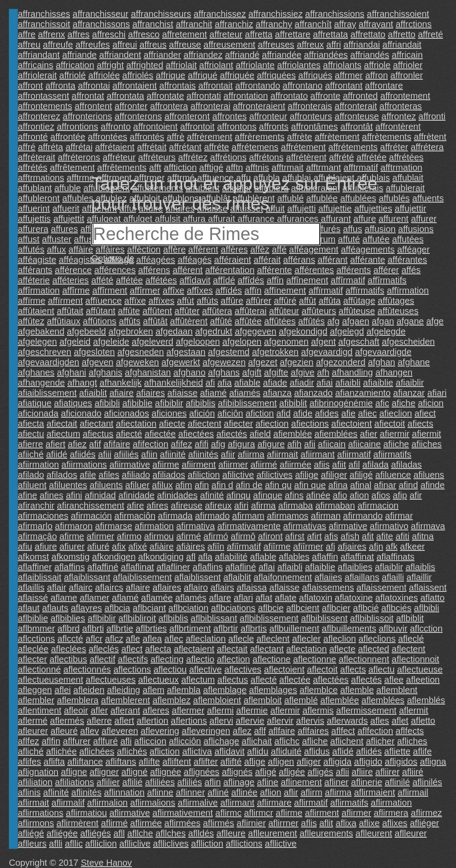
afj (331, 546)
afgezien (297, 362)
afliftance (85, 762)
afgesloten (94, 352)
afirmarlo (35, 526)
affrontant (344, 86)
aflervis (310, 721)
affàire (81, 249)
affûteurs (319, 311)
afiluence (393, 475)
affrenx (51, 34)
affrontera (169, 106)
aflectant (267, 649)
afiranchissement (91, 505)
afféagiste (37, 260)
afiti (402, 536)
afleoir (76, 710)
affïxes (161, 301)
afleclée (33, 649)
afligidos (401, 762)
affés (411, 270)
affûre (232, 301)
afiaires (151, 393)
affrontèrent (398, 126)
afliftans (121, 762)
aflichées (97, 751)
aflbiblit (410, 618)
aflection (234, 659)
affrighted (145, 65)
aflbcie (271, 608)
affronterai (211, 106)
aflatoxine (354, 598)
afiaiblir (410, 383)
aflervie (250, 721)
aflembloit (263, 700)
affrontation (246, 96)
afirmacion (378, 505)
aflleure (231, 833)
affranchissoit (44, 24)
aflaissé (33, 598)
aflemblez (171, 700)
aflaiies (328, 577)
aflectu (381, 669)
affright (110, 65)
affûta (330, 301)
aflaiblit (237, 577)
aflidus (317, 751)
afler (99, 710)
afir (416, 495)
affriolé (73, 75)
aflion (271, 792)
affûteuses (398, 311)
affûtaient (36, 311)
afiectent (204, 424)
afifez (182, 444)
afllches (171, 833)
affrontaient (134, 86)
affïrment (65, 301)
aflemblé (301, 700)
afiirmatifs (392, 454)
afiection (272, 424)
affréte (216, 147)
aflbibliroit (137, 618)
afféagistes (80, 260)
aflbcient (303, 608)
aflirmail (413, 792)
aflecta (158, 649)
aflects (353, 669)
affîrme (76, 290)
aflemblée (340, 700)
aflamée (157, 598)
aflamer (95, 598)
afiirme (166, 465)
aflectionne (315, 659)
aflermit (414, 710)
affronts (274, 126)
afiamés (245, 393)
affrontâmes (314, 126)
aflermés (67, 721)
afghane (414, 362)
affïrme (32, 301)
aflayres (86, 608)
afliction (165, 751)
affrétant (185, 147)
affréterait (37, 157)
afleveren (120, 731)
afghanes (36, 372)
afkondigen (114, 557)
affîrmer (145, 290)
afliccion (150, 741)
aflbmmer (36, 628)
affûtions (100, 321)
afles (380, 721)
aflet (400, 721)
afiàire (162, 546)
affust (29, 239)
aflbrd (69, 628)
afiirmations (84, 465)
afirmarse (113, 526)
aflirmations (41, 813)
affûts (130, 321)
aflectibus (68, 659)
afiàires (191, 546)
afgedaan (174, 331)
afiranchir (36, 505)
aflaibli (290, 567)
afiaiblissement (47, 393)
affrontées (108, 137)
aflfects (409, 731)
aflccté (70, 639)
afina (338, 485)
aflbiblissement (269, 618)
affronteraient (259, 106)
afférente (275, 270)
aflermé (33, 721)
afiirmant (318, 454)
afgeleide (111, 342)
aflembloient (217, 700)
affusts (87, 239)
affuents (428, 198)
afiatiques (73, 403)
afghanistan (148, 372)
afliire (362, 772)
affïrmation (408, 290)
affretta (259, 34)
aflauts (55, 608)
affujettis (34, 219)
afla (205, 557)
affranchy (274, 24)
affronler (407, 75)
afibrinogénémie (341, 403)
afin (202, 485)
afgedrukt (214, 331)
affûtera (217, 311)
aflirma (338, 792)
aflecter (33, 659)
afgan (383, 321)
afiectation (136, 424)
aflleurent (374, 833)
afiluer (137, 485)
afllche (140, 833)
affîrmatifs (387, 280)
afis (331, 536)
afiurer (72, 546)
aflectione (272, 659)
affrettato (368, 34)
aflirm (311, 792)
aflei (63, 690)
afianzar (409, 393)
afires (157, 505)
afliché (31, 751)
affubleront (39, 198)
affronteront (187, 116)
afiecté (129, 434)
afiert (55, 444)
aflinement (301, 782)
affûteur (284, 311)
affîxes (200, 290)
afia (224, 383)
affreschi (109, 34)
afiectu (31, 434)
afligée (292, 772)
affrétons (266, 157)
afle (133, 639)
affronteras (401, 106)
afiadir (302, 383)
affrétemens (255, 147)
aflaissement (381, 587)
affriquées (276, 75)
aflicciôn (185, 741)
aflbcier (336, 608)
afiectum (64, 434)
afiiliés (126, 454)
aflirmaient (375, 792)
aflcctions (36, 639)
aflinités (86, 792)
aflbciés (396, 608)
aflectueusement (51, 680)
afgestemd (229, 352)
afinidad (100, 495)
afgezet (263, 362)
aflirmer (356, 813)
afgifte (276, 372)
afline (268, 782)
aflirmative (130, 813)
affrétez (193, 157)
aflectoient (284, 669)
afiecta (31, 424)
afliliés (190, 782)
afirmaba (296, 505)
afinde (433, 485)
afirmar (399, 516)
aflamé (125, 598)
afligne (74, 772)
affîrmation (39, 290)
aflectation (307, 649)
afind (408, 485)
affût (307, 301)
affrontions (77, 126)
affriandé (242, 55)
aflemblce (319, 690)
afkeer (412, 546)
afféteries (70, 280)
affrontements (45, 106)
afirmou (159, 536)
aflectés (366, 680)
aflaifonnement (283, 577)
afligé (266, 772)
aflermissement (366, 710)
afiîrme (277, 546)
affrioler (408, 65)
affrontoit (197, 126)
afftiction (180, 167)
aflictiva (197, 751)
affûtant (101, 311)
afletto (423, 721)
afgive (303, 372)
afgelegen (37, 342)
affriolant (216, 65)
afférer (386, 270)
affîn (275, 280)
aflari (243, 598)
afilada (376, 465)
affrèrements (260, 137)
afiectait (62, 424)
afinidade (136, 495)
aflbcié (366, 608)
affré (27, 147)
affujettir (410, 208)
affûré (285, 301)
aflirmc (229, 813)
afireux (218, 505)
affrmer (349, 75)
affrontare (384, 86)
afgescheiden (408, 342)
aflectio (200, 659)
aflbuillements (349, 628)
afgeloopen (198, 342)
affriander (162, 55)
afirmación (91, 516)
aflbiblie (33, 618)
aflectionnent (364, 659)
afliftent (177, 762)
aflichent (347, 741)
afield (260, 434)
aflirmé (114, 823)
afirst (295, 536)
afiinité (173, 454)
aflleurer (411, 833)
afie (348, 413)
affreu (29, 45)
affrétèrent (306, 157)
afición (202, 413)
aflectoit (322, 669)
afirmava (428, 526)
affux (56, 249)
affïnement (285, 290)
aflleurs (32, 844)
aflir (291, 792)
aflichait (257, 741)
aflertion (153, 721)
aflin (213, 782)
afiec (367, 413)
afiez (77, 444)
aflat (264, 598)
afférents (353, 270)
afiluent (32, 485)
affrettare (293, 34)
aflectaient (194, 649)
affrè (175, 137)
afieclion (396, 413)
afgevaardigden (49, 362)
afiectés (232, 434)
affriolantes (299, 65)
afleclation (206, 639)
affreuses (276, 45)
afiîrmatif (244, 546)
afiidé (57, 454)
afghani (72, 372)
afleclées (69, 649)
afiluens (429, 475)
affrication (75, 65)
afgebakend (41, 331)
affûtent (157, 311)
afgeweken (137, 362)
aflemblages (273, 690)
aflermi (220, 710)
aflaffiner (35, 567)
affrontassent (43, 96)
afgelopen (242, 342)
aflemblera (78, 700)
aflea (152, 639)
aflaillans (362, 577)
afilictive (238, 475)
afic (382, 403)
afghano (189, 372)
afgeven (97, 362)
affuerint (34, 208)
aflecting (167, 659)
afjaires (352, 546)
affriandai (362, 45)
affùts (207, 301)
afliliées (160, 782)
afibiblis (201, 403)
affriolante (255, 65)
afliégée (62, 833)
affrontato (289, 96)
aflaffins (70, 567)
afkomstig (71, 557)
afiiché (31, 454)
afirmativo (389, 526)
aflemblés (426, 700)
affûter (187, 311)
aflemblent (397, 690)
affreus (153, 45)
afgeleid (75, 342)
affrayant (376, 24)
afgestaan (186, 352)
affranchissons (101, 24)
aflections (132, 669)
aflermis (318, 710)
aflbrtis (254, 628)
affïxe (135, 301)
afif (95, 444)
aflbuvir (393, 628)
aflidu (258, 751)
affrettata (331, 34)
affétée (129, 280)
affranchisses (44, 14)
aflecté (264, 680)
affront (30, 86)
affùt (185, 301)
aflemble (357, 690)
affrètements (387, 137)
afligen (281, 762)
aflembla (184, 690)
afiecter (239, 424)
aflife (422, 751)
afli (126, 741)
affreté (430, 34)
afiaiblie (378, 383)
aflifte (149, 762)
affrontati (204, 96)
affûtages (396, 301)
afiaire (122, 393)
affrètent (430, 137)
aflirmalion (108, 803)
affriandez (203, 55)
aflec (174, 639)
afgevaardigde (383, 352)
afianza (277, 393)
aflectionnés (87, 669)
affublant (35, 188)
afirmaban (335, 505)
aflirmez (427, 813)
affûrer (259, 301)
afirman (326, 516)
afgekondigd (303, 331)
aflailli (393, 577)
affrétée (372, 157)
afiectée (160, 434)
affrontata (125, 96)
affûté (221, 321)
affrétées (406, 157)
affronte (325, 96)
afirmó (216, 536)
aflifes (29, 762)
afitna (423, 536)
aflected (374, 649)
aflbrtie (120, 628)
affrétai (79, 147)
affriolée (104, 75)
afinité (212, 495)
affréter (394, 147)
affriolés (138, 75)
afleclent (273, 639)
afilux (162, 485)
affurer (424, 219)
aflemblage (225, 690)
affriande (79, 55)
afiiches (427, 444)
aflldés (201, 833)
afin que (310, 485)
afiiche (396, 444)
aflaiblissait (40, 577)
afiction (260, 413)
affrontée (68, 137)
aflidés (369, 751)
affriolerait (37, 75)
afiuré (98, 546)
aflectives (243, 669)
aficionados (127, 413)
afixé (138, 546)
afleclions (377, 639)
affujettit (69, 219)
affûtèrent (189, 321)
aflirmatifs (349, 803)
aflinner (191, 792)
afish (350, 536)
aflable (263, 557)
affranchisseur (100, 14)
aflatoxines (397, 598)
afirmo (129, 536)
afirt (314, 536)
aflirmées (182, 823)
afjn (376, 546)
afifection (151, 444)
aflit (326, 823)
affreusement (229, 45)
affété (102, 280)
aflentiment (40, 710)
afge (435, 321)
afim (184, 485)
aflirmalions (153, 803)
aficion (431, 403)
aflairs (222, 587)
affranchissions (335, 14)
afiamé (213, 393)
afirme (72, 536)
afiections (310, 424)
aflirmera (391, 813)
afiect (425, 413)
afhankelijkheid (174, 383)
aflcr (94, 639)
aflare (220, 598)
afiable (247, 383)
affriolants (342, 65)
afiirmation (38, 465)
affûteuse (357, 311)
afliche (315, 741)
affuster (57, 239)
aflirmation (391, 803)
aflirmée (146, 823)
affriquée (237, 75)
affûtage (359, 301)
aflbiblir (102, 618)
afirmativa (196, 526)
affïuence (104, 301)
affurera (33, 229)
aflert (124, 721)
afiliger (334, 475)
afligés (321, 772)
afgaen (356, 321)
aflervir (280, 721)
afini (74, 495)
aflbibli (427, 608)
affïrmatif (326, 290)
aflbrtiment (190, 628)
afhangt (82, 383)
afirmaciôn (135, 516)
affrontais (178, 86)
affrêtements (122, 167)
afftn (234, 167)
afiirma (251, 454)
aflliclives (171, 844)
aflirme (289, 813)
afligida (337, 762)
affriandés (370, 55)
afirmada (175, 516)
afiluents (106, 485)
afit (368, 536)
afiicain (332, 444)
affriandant (39, 55)
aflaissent (428, 587)
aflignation (38, 772)
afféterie (34, 280)
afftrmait (288, 167)
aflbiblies (68, 618)
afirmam (248, 516)
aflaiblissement (142, 577)
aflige (255, 762)
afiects (420, 424)
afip (400, 495)
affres (79, 34)
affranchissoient (398, 14)
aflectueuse (420, 669)
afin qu (278, 485)
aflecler (306, 639)
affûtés (312, 321)
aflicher (380, 741)
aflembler (36, 700)
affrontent (94, 106)
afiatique (35, 403)
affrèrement (210, 137)
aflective (206, 669)
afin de (249, 485)
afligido (368, 762)
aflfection (375, 731)
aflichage (221, 741)
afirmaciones (43, 516)
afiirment (199, 465)
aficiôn (230, 413)
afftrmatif (360, 167)
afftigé (211, 167)
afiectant (97, 424)
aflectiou (170, 669)
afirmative (348, 526)
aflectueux (158, 680)
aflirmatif (311, 803)
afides (327, 413)
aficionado (81, 413)
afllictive (281, 844)
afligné (134, 772)
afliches (412, 741)
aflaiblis (421, 567)
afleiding (124, 690)
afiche (403, 403)
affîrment (110, 290)
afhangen (394, 372)
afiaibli (348, 383)
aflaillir (419, 577)
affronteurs (311, 116)
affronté (33, 137)
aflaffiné (103, 567)
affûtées (280, 321)
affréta (50, 147)
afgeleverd (153, 342)
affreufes (92, 45)
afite (385, 536)
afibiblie (138, 403)
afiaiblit (93, 393)
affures (64, 229)
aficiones (169, 413)
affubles (78, 198)
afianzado (313, 393)
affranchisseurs (161, 14)
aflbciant (149, 608)
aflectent (409, 649)
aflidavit (229, 751)
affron (377, 75)
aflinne (160, 792)
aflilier (108, 782)
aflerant (125, 710)
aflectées (331, 680)
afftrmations (41, 178)
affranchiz (234, 24)
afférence (73, 270)
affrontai (94, 86)
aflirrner (283, 823)
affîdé (224, 280)
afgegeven (255, 331)
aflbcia (118, 608)
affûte (129, 311)
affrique (171, 75)
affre (27, 34)
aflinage (239, 782)
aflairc (81, 587)
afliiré (413, 772)
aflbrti (93, 628)
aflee (394, 680)
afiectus (98, 434)
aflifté (231, 762)
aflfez (28, 741)
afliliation (35, 782)
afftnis (257, 167)
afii (310, 444)
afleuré (64, 731)
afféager (413, 249)
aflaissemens (328, 587)
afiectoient (352, 424)
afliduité (286, 751)
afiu (25, 546)
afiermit (427, 434)
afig (218, 444)
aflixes (395, 823)
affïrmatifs (365, 290)
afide (303, 413)
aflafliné (241, 567)
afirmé (189, 536)
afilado (31, 475)
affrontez (399, 116)
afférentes (314, 270)
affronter (131, 106)
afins (294, 495)
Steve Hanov (107, 863)
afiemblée (293, 434)
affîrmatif (348, 280)
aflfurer (77, 741)
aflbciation (188, 608)
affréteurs (157, 157)
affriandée (282, 55)
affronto (116, 126)
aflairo (195, 587)
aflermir (285, 710)
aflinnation (124, 792)
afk (392, 546)
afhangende (41, 383)
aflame (64, 598)
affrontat (88, 96)
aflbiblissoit (372, 618)
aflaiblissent (197, 577)
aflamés (191, 598)
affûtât (155, 321)
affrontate (165, 96)
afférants (35, 270)
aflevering (160, 731)
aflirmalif (68, 803)
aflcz (114, 639)
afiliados (169, 475)
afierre (31, 444)
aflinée (244, 792)
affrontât (356, 126)
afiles (109, 475)
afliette (397, 751)
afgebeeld (86, 331)
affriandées (326, 55)
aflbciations (233, 608)
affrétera (427, 147)
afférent (188, 270)
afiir (228, 454)
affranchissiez (276, 14)
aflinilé (397, 782)
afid (283, 413)
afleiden (89, 690)
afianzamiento (363, 393)
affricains (36, 65)
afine (27, 495)
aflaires (167, 587)
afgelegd (347, 331)
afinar (385, 485)
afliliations (74, 782)
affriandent (120, 55)
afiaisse (183, 393)
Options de (113, 258)
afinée (318, 495)
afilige (307, 475)
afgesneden (141, 352)
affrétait (152, 147)
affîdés (251, 280)
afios (381, 495)
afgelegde (386, 331)
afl (191, 557)
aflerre (100, 721)
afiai (325, 383)
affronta (60, 86)
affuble (68, 188)
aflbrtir (226, 628)
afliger (309, 762)
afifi (202, 444)
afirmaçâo (37, 536)
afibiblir (169, 403)
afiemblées (336, 434)
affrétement (303, 147)
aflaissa (252, 587)
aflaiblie (320, 567)
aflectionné (39, 669)
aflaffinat (357, 557)
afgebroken (131, 331)
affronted (360, 96)
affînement (307, 280)
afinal (361, 485)
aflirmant (238, 803)
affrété (342, 157)
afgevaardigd (327, 352)
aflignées (202, 772)
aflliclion (101, 844)
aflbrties (151, 628)
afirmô (243, 536)
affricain (407, 55)
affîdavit (195, 280)
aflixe (369, 823)
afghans (224, 372)
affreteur (226, 34)
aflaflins (208, 567)
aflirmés (219, 823)
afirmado (212, 516)
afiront (270, 536)
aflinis (29, 792)
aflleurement (273, 833)
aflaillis (31, 587)
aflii (342, 772)
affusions (416, 229)
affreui (124, 45)
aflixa (346, 823)
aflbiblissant (214, 618)
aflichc (287, 741)
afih (294, 444)
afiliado (136, 475)
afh (323, 372)
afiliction (204, 475)
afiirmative (130, 465)
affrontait (215, 86)
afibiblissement (247, 403)
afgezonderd (340, 362)
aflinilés (427, 782)
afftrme (81, 178)
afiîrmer (308, 546)
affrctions (413, 24)
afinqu (238, 495)
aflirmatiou (86, 813)
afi (210, 383)
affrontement (405, 96)
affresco (144, 34)
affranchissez (220, 14)
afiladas (406, 465)
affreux (310, 45)
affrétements (353, 147)
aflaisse (285, 587)
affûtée (248, 321)
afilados (62, 475)
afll (119, 833)
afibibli (107, 403)
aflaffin (325, 557)
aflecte (342, 649)
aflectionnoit (416, 659)
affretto (402, 34)
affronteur (268, 116)
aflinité (56, 792)
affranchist (153, 24)
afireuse (187, 505)
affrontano (303, 86)
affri (334, 45)
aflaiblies (355, 567)
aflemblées (383, 700)
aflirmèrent (77, 823)
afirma (264, 505)
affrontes (230, 116)
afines (51, 495)
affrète (300, 137)
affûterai (251, 311)
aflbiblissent (324, 618)
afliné (218, 792)
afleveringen (206, 731)
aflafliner (173, 567)
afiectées (196, 434)
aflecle (241, 639)
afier (368, 434)
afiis (322, 465)
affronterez (39, 116)
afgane (410, 321)
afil (354, 465)
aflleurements (326, 833)
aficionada (38, 413)
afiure (46, 546)
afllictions (244, 844)
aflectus (233, 680)
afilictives (275, 475)
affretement (185, 34)
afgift (252, 372)
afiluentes (68, 485)
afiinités (203, 454)
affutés (31, 249)
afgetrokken (275, 352)
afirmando (363, 516)
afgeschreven (45, 352)
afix (119, 546)
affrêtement (72, 167)
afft (155, 167)
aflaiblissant (87, 577)
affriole (377, 65)
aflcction (426, 628)
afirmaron (73, 526)
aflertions (189, 721)
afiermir (395, 434)
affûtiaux (63, 321)
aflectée (295, 680)
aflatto (432, 598)
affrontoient (155, 126)
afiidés (83, 454)
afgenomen (286, 342)
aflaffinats (395, 557)
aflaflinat (137, 567)
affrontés (147, 137)
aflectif (102, 659)
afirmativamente (249, 526)
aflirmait (33, 803)
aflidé (343, 751)
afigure (271, 444)
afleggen (35, 690)
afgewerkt (181, 362)
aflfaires (313, 731)
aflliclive (135, 844)
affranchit (194, 24)
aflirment (322, 813)
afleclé (411, 639)
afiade (275, 383)
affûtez (31, 321)
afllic (74, 844)
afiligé (361, 475)
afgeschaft (359, 342)
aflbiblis (173, 618)
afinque (268, 495)
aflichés (132, 751)
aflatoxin (316, 598)
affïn (253, 290)
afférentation (230, 270)
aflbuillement (294, 628)
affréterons (79, 157)
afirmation (154, 526)
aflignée (166, 772)
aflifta (54, 762)
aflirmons (36, 823)
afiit (339, 465)
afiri (241, 505)
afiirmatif (354, 454)
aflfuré (106, 741)
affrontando (258, 86)
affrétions (228, 157)
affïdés (229, 290)
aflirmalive (198, 803)
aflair (57, 587)
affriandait (402, 45)
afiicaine (364, 444)
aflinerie (366, 782)
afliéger (424, 823)
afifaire (117, 444)
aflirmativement (183, 813)
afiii (105, 454)
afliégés (96, 833)
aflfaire (282, 731)
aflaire (138, 587)
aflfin (51, 741)
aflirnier (251, 823)
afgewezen (224, 362)
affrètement (337, 137)
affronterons (138, 116)
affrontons (237, 126)
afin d (222, 485)
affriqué (203, 75)
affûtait (70, 311)
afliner (336, 782)
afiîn (216, 546)
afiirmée (295, 465)
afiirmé (264, 465)
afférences (115, 270)
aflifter (206, 762)
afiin (149, 454)
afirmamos (287, 516)
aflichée (61, 751)
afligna (433, 762)
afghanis (106, 372)
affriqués (315, 75)
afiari (437, 393)
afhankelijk (121, 383)
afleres (156, 710)
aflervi (221, 721)
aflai (267, 567)
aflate (286, 598)
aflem (153, 690)
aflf (260, 731)
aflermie (252, 710)
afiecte (172, 424)
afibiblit (293, 403)
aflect (132, 649)
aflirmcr (259, 813)
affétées (161, 280)
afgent (323, 342)
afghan (381, 362)
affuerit (66, 208)
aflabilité (231, 557)
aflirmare (274, 803)
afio (340, 495)
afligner (104, 772)
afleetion (423, 680)
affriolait (181, 65)
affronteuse (357, 116)
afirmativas (305, 526)
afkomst (33, 557)
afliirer (387, 772)
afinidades (177, 495)
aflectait (232, 649)
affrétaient (115, 147)
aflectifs (133, 659)
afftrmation (401, 167)
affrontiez (36, 126)
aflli (56, 844)
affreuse (185, 45)
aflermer (188, 710)
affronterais (310, 106)
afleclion (340, 639)
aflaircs (109, 587)
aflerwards (347, 721)
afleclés (104, 649)
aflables (294, 557)
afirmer (101, 536)
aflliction (207, 844)
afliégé (31, 833)
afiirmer (233, 465)
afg (334, 321)
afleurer (33, 731)
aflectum (198, 680)
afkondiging (161, 557)
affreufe (58, 45)
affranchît (313, 24)
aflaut (29, 608)
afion (359, 495)
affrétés (33, 167)
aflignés (237, 772)
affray (345, 24)
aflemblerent (126, 700)
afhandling (352, 372)
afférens (154, 270)
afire (136, 505)
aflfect (343, 731)
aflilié (133, 782)
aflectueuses (110, 680)
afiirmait (282, 454)
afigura (241, 444)
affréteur (119, 157)
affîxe (173, 290)
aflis (309, 823)
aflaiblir (389, 567)
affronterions (88, 116)
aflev (90, 731)
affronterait (356, 106)
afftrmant (324, 167)
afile (88, 475)
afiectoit (390, 424)
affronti (432, 116)
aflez (242, 731)
